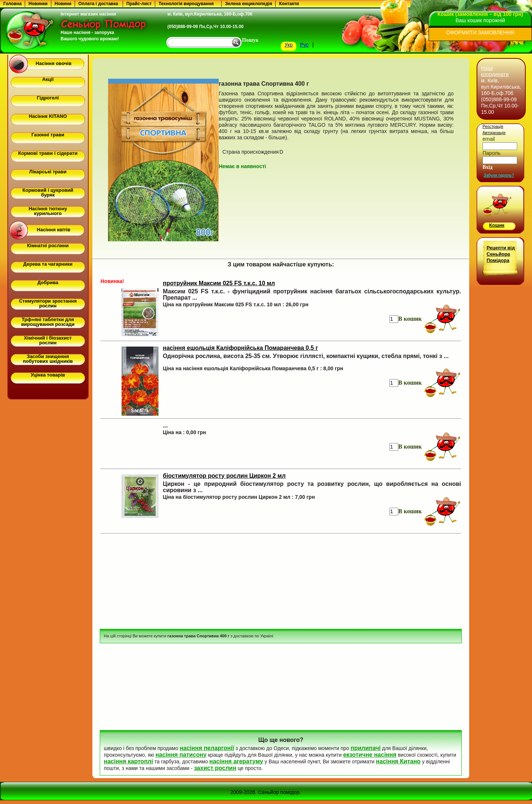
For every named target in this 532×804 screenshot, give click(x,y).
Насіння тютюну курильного (48, 211)
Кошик (497, 225)
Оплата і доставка (98, 4)
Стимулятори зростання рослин (48, 303)
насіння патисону (181, 755)
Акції (48, 79)
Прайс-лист (139, 4)
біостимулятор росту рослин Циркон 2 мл (224, 476)
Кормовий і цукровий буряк (48, 193)
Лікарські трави (48, 172)
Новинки (38, 4)
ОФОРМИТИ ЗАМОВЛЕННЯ (480, 33)
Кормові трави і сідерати (48, 153)
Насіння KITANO (48, 116)
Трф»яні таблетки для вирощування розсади (48, 322)
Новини (63, 4)
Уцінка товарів (48, 375)
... (165, 425)
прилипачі (366, 748)
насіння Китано (398, 761)
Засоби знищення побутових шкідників (48, 359)
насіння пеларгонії (207, 748)
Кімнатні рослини (48, 246)
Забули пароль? (499, 175)
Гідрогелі (48, 98)
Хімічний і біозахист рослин (48, 340)
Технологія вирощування (186, 4)
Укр (289, 45)
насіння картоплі (128, 761)
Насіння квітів (54, 230)
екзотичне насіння (370, 755)
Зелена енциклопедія (248, 4)
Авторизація (494, 133)
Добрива (48, 282)
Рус (304, 45)
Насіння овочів (54, 63)
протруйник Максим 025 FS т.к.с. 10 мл (219, 283)
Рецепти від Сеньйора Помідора (501, 254)
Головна (12, 4)
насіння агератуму (236, 761)
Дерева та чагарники (48, 264)
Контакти (289, 4)
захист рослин (215, 768)
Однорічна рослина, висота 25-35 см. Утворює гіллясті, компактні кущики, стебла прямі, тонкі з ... (306, 356)
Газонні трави (48, 135)
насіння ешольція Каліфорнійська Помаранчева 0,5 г (241, 348)
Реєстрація (493, 126)
